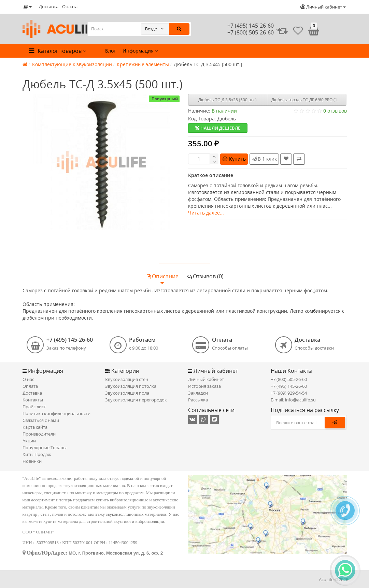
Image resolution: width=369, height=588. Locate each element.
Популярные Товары (45, 447)
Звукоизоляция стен (127, 379)
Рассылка (198, 400)
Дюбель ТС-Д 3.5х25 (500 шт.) (228, 100)
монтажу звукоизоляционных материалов (127, 514)
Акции (29, 441)
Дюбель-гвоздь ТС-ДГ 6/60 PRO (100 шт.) (309, 100)
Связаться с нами (41, 420)
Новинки (32, 461)
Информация (140, 51)
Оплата (70, 6)
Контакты (33, 400)
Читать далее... (206, 213)
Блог (110, 51)
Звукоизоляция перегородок (136, 400)
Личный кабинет (206, 379)
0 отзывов (335, 111)
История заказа (204, 386)
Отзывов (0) (205, 276)
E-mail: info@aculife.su (293, 400)
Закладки (198, 393)
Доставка (49, 6)
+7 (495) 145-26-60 (251, 26)
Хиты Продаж (37, 454)
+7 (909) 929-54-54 (289, 393)
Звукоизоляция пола (127, 393)
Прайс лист (34, 407)
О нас (28, 379)
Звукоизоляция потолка (131, 386)
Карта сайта (35, 427)
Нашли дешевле (218, 128)
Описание (162, 276)
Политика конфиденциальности (56, 413)
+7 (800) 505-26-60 (289, 379)
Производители (39, 434)
